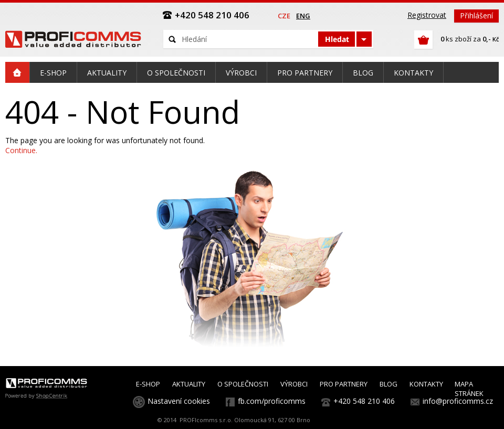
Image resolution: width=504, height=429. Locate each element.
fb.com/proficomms (272, 401)
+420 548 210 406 (364, 401)
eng (303, 16)
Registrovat (427, 15)
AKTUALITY (189, 384)
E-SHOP (148, 384)
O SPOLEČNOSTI (243, 384)
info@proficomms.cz (458, 401)
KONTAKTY (426, 384)
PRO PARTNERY (344, 384)
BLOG (388, 384)
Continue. (21, 150)
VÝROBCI (294, 384)
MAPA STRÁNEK (469, 389)
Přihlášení (476, 15)
